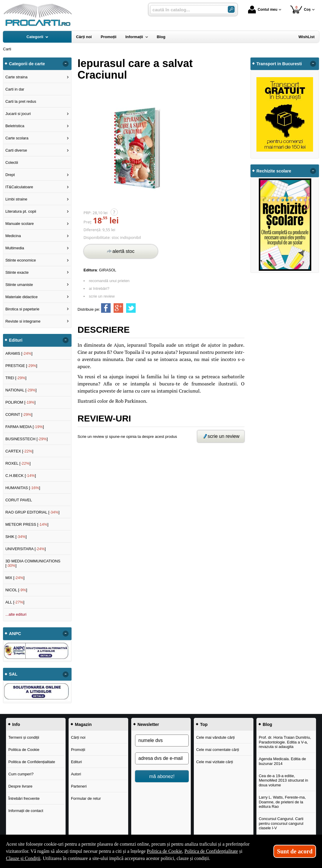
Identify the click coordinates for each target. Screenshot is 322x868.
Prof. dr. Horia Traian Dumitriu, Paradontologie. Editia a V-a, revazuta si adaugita (285, 742)
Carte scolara (17, 138)
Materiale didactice (21, 297)
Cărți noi (78, 737)
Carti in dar (15, 89)
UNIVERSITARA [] (26, 549)
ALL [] (15, 602)
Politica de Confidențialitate (32, 762)
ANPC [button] (15, 634)
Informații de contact (26, 811)
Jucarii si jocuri (18, 114)
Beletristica (15, 126)
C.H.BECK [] (21, 476)
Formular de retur (86, 798)
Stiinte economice (21, 260)
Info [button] (16, 724)
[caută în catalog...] (187, 10)
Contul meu (263, 10)
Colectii (12, 162)
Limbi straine (16, 199)
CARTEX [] (19, 451)
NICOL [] (16, 590)
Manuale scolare (20, 224)
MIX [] (15, 578)
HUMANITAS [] (23, 488)
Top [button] (204, 724)
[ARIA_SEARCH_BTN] (231, 9)
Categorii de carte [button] (27, 64)
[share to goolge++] (118, 308)
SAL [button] (13, 674)
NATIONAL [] (21, 390)
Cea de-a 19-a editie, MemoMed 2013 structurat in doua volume (283, 780)
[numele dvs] (162, 741)
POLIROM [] (20, 402)
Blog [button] (267, 724)
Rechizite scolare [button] (274, 171)
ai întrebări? (99, 288)
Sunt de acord (295, 851)
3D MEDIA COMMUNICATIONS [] (33, 563)
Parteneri (79, 786)
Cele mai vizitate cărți (215, 762)
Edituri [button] (16, 340)
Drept (10, 175)
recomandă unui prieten (109, 281)
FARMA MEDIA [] (25, 427)
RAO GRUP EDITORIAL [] (32, 512)
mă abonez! (162, 776)
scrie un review (102, 296)
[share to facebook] (106, 308)
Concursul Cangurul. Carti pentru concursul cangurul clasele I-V (281, 823)
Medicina (13, 236)
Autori (76, 774)
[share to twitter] (131, 308)
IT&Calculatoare (19, 187)
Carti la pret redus (21, 101)
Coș (300, 9)
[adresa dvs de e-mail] (162, 758)
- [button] (66, 64)
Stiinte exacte (17, 272)
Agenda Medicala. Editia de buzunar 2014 (282, 761)
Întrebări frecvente (24, 798)
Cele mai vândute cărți (215, 737)
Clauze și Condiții (23, 858)
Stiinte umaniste (19, 285)
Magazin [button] (83, 724)
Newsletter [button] (148, 724)
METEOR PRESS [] (27, 524)
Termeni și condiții (24, 737)
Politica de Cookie (24, 750)
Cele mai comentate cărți (218, 750)
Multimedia (15, 248)
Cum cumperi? (21, 774)
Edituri (76, 762)
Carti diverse (16, 150)
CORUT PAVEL (19, 500)
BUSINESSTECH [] (27, 439)
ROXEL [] (18, 463)
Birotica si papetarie (22, 309)
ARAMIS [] (19, 353)
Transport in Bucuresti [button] (279, 64)
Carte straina (16, 77)
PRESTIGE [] (21, 366)
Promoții (78, 750)
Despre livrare (20, 786)
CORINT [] (19, 414)
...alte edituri (16, 614)
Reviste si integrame (23, 321)
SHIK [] (16, 537)
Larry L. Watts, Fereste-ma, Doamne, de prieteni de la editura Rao (282, 802)
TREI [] (16, 378)
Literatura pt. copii (21, 211)
